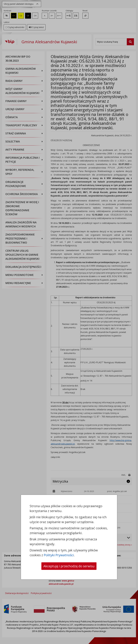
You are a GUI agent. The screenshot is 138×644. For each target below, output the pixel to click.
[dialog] (69, 322)
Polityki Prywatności (59, 555)
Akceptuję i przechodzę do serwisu (69, 566)
